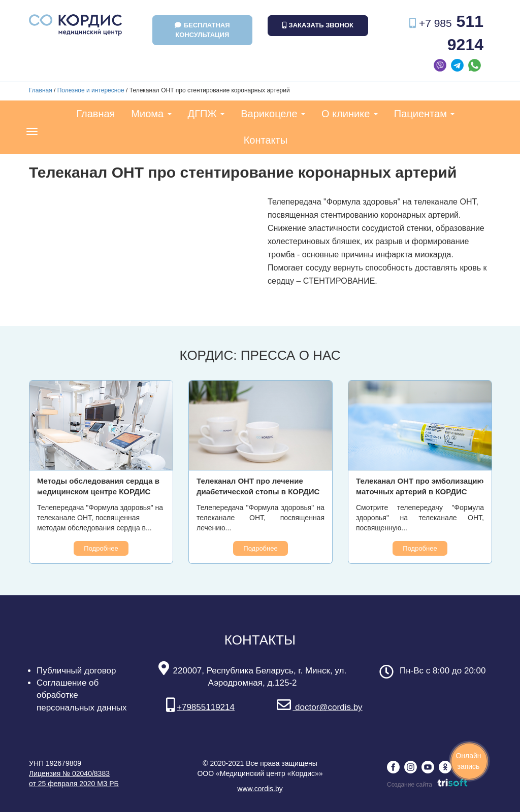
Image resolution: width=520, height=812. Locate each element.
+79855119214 (200, 707)
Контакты (266, 140)
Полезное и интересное (91, 90)
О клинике (350, 114)
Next (481, 488)
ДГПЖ (206, 114)
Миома (151, 114)
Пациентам (425, 114)
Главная (41, 90)
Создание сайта (427, 785)
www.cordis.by (260, 789)
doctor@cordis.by (319, 707)
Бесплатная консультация (202, 30)
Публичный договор (76, 671)
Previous (39, 488)
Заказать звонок (318, 25)
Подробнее (101, 548)
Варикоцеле (273, 114)
